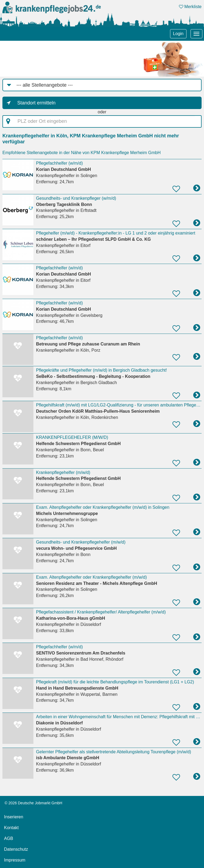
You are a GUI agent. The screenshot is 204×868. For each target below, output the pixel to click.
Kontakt (11, 828)
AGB (9, 838)
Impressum (15, 860)
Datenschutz (16, 849)
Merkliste (190, 7)
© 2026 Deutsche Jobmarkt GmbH (33, 803)
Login (178, 34)
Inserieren (14, 817)
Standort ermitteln (36, 103)
